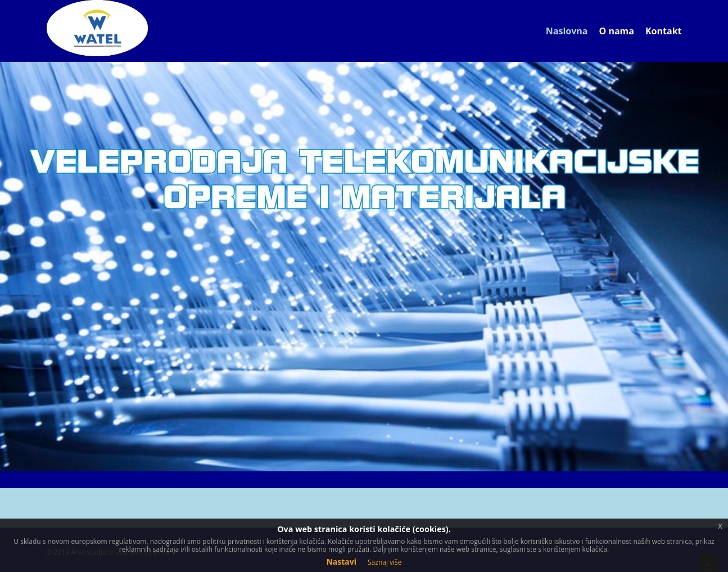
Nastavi (341, 562)
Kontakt (664, 31)
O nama (617, 31)
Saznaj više (385, 562)
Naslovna (567, 31)
